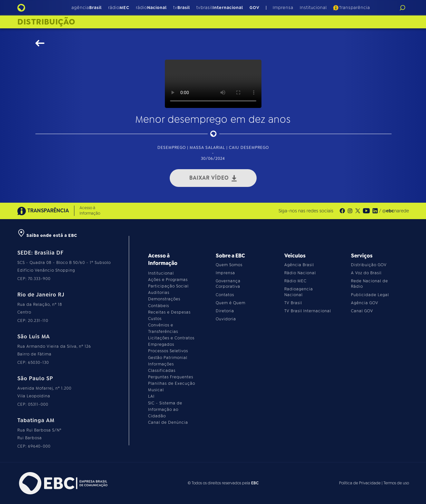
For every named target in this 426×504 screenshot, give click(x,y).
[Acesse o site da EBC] (62, 483)
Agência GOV (365, 303)
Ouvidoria (226, 319)
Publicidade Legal (370, 295)
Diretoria (225, 311)
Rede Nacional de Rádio (369, 284)
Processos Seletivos (168, 351)
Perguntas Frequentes (171, 377)
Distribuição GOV (369, 265)
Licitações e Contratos (171, 338)
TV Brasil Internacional (308, 311)
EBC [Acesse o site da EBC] (255, 483)
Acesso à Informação (90, 211)
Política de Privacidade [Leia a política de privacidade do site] (360, 483)
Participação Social (168, 286)
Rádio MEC (295, 281)
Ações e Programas (168, 280)
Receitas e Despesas (169, 312)
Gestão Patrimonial (168, 358)
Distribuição (46, 22)
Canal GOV (362, 311)
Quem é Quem (231, 303)
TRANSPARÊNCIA (43, 211)
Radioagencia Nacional (299, 292)
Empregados (161, 344)
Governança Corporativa (228, 284)
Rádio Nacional (300, 273)
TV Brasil (293, 303)
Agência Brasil (299, 265)
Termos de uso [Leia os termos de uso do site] (396, 483)
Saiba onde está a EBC (47, 235)
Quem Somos (229, 265)
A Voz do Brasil (366, 273)
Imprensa (283, 8)
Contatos (225, 295)
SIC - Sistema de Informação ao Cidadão (165, 410)
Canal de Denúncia (168, 422)
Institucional (313, 8)
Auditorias (159, 293)
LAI (151, 396)
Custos (155, 319)
